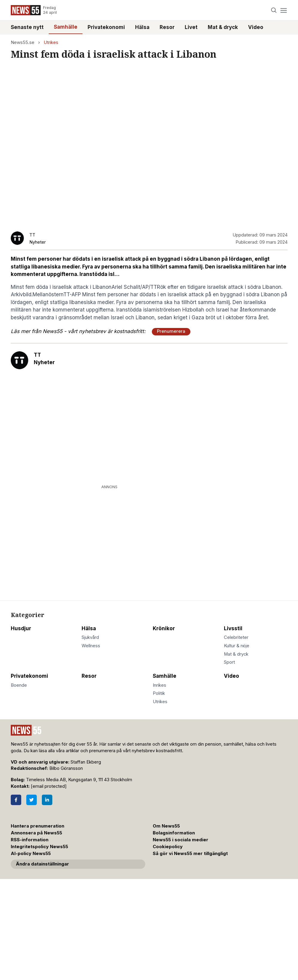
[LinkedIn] (47, 800)
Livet (191, 27)
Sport (229, 662)
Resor (167, 27)
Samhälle (66, 27)
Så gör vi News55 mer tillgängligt (191, 854)
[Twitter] (32, 800)
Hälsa (142, 27)
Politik (159, 693)
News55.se (23, 42)
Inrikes (159, 685)
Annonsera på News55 (36, 833)
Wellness (91, 646)
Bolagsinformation (174, 833)
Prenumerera (171, 331)
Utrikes (51, 42)
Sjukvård (90, 637)
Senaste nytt (27, 27)
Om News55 (166, 826)
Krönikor (164, 628)
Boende (19, 685)
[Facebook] (16, 800)
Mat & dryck (223, 27)
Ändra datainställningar (42, 864)
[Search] (274, 10)
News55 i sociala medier (181, 840)
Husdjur (21, 628)
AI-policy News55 (31, 854)
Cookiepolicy (168, 847)
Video (256, 27)
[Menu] (284, 10)
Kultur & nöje (237, 646)
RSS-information (30, 840)
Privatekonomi (106, 27)
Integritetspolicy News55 (39, 847)
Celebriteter (236, 637)
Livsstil (233, 628)
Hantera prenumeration (38, 826)
